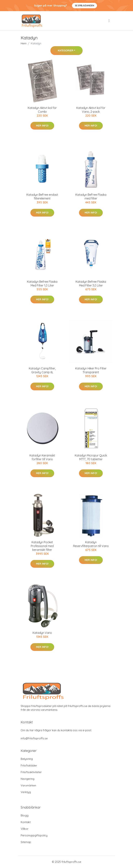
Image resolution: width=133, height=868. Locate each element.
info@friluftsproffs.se (34, 738)
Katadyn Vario (42, 633)
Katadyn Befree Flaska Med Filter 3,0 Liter (91, 283)
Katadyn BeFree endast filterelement (42, 197)
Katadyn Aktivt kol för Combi (42, 110)
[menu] (109, 21)
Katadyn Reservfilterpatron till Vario (91, 544)
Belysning (27, 759)
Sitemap (26, 842)
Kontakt (26, 822)
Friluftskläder (29, 765)
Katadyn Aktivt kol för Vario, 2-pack (91, 110)
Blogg (25, 815)
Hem (24, 43)
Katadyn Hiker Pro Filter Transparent (91, 370)
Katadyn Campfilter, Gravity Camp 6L (42, 370)
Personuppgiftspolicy (34, 835)
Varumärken (28, 785)
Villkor (25, 829)
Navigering (28, 779)
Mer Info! (42, 126)
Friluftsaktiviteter (31, 772)
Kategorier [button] (66, 50)
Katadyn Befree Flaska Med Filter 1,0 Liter (42, 283)
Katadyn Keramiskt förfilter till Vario (42, 457)
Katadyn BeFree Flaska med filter (91, 197)
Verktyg (26, 792)
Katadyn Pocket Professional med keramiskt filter (42, 546)
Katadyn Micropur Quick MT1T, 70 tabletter (91, 457)
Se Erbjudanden (84, 5)
